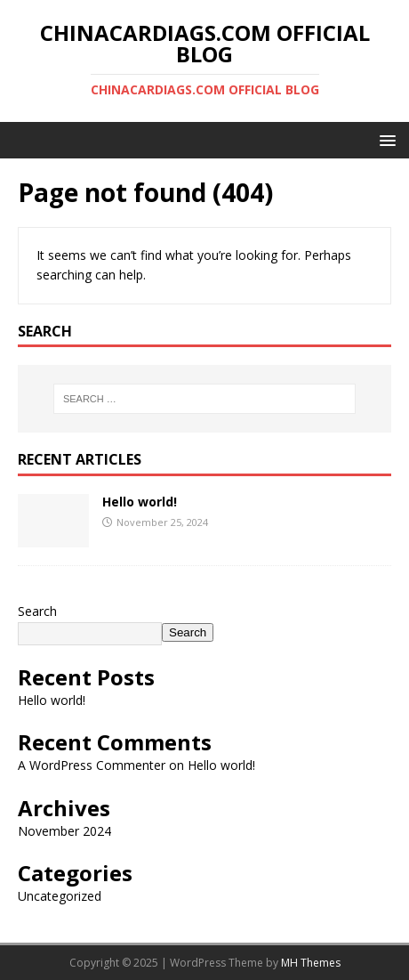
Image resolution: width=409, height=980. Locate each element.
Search (37, 611)
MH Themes (311, 963)
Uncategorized (60, 896)
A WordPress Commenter (92, 765)
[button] (385, 139)
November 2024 (64, 831)
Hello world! (140, 502)
